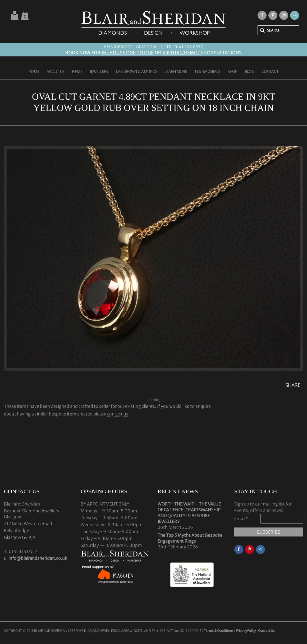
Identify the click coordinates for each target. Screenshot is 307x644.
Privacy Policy (246, 631)
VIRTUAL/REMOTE (183, 53)
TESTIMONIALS (207, 72)
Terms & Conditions (219, 631)
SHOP (233, 72)
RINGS (77, 72)
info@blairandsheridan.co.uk (38, 558)
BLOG (250, 72)
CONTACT (270, 72)
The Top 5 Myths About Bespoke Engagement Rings (190, 538)
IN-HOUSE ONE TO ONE (128, 53)
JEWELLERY (99, 72)
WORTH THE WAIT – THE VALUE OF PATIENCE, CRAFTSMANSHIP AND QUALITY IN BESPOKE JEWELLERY (189, 513)
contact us (118, 414)
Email (241, 518)
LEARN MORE (176, 72)
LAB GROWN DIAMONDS (137, 72)
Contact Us (266, 631)
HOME (34, 72)
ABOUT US (56, 72)
